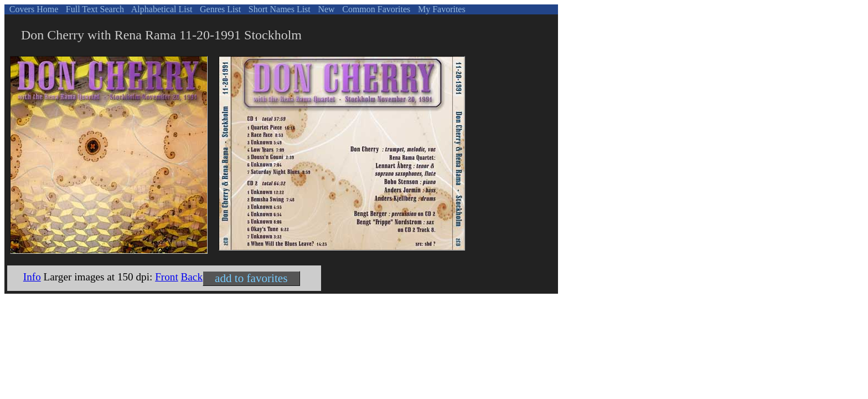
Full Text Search (94, 9)
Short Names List (278, 9)
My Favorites (441, 9)
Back (192, 277)
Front (167, 277)
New (325, 9)
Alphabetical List (161, 9)
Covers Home (33, 9)
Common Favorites (375, 9)
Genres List (219, 9)
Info (32, 277)
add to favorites (251, 278)
